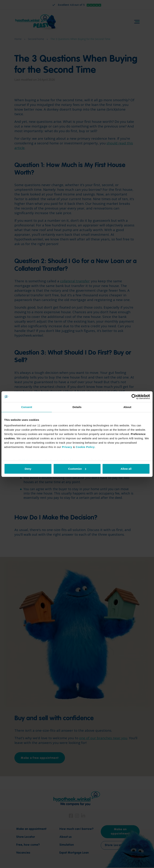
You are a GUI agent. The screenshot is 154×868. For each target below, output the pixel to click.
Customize (77, 469)
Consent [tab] (27, 407)
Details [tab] (77, 407)
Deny (28, 469)
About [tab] (127, 407)
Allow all (126, 469)
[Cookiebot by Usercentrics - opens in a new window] (134, 397)
